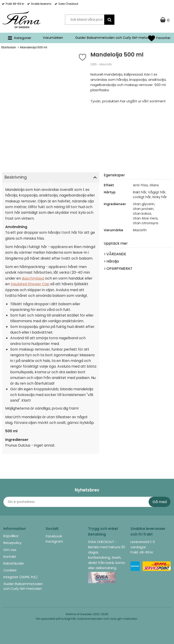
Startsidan (9, 47)
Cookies (10, 570)
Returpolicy (12, 543)
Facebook (54, 536)
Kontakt (10, 557)
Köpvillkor (11, 536)
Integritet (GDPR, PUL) (21, 577)
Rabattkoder (14, 563)
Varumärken (53, 38)
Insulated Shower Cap (30, 284)
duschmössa (33, 278)
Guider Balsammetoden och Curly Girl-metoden (115, 38)
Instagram (54, 541)
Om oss (10, 550)
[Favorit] (86, 57)
